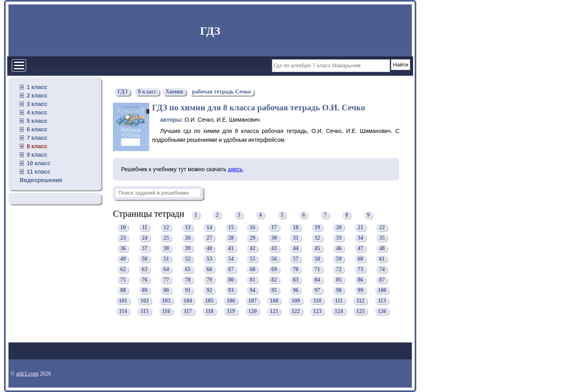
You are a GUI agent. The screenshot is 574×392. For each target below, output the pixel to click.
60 (361, 259)
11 (145, 228)
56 (274, 259)
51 (166, 259)
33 (339, 238)
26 (188, 238)
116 (166, 312)
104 (188, 301)
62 (123, 270)
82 (274, 280)
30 (274, 238)
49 (123, 259)
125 (360, 312)
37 (145, 249)
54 (231, 259)
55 (253, 259)
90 (166, 291)
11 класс (39, 172)
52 (188, 259)
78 (188, 280)
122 (296, 312)
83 (296, 280)
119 (231, 312)
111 (339, 301)
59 (339, 259)
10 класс (39, 163)
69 (274, 270)
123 (317, 312)
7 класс (37, 138)
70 (296, 270)
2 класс (37, 95)
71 (317, 270)
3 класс (37, 104)
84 (317, 280)
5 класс (37, 121)
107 (253, 301)
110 (317, 301)
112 (360, 301)
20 (339, 228)
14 (209, 228)
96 (296, 291)
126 (382, 312)
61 (382, 259)
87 (382, 280)
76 (145, 280)
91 (188, 291)
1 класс (37, 87)
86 (361, 280)
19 (317, 228)
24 (145, 238)
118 (209, 312)
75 (123, 280)
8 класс (37, 146)
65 (188, 270)
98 (339, 291)
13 (188, 228)
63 (145, 270)
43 (274, 249)
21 (361, 228)
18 (296, 228)
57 (296, 259)
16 (253, 228)
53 (209, 259)
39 (188, 249)
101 (123, 301)
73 (361, 270)
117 (188, 312)
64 (166, 270)
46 (339, 249)
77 (166, 280)
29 (253, 238)
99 (361, 291)
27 (209, 238)
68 (253, 270)
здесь (235, 169)
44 (296, 249)
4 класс (37, 112)
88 (123, 291)
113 (382, 301)
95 (274, 291)
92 (209, 291)
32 (317, 238)
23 (123, 238)
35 (382, 238)
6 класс (37, 129)
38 (166, 249)
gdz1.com (27, 374)
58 (317, 259)
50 (145, 259)
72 (339, 270)
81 (253, 280)
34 (361, 238)
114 (123, 312)
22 (382, 228)
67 (231, 270)
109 (296, 301)
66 (209, 270)
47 (361, 249)
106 (231, 301)
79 (209, 280)
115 (144, 312)
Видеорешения (41, 180)
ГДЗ (210, 31)
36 (123, 249)
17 (274, 228)
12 (166, 228)
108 (274, 301)
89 (145, 291)
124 (339, 312)
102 (145, 301)
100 (382, 291)
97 (317, 291)
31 (296, 238)
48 (382, 249)
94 (253, 291)
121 (274, 312)
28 (231, 238)
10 (123, 228)
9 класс (37, 155)
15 (231, 228)
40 (209, 249)
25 (166, 238)
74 (382, 270)
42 (253, 249)
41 (231, 249)
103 (166, 301)
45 (317, 249)
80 (231, 280)
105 (210, 301)
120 (253, 312)
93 (231, 291)
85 (339, 280)
